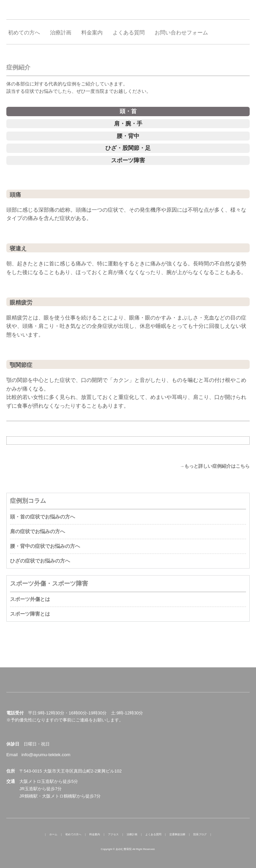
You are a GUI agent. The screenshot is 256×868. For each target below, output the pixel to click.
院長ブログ (200, 834)
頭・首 (128, 111)
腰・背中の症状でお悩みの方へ (45, 546)
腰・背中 (128, 136)
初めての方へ (73, 834)
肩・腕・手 (128, 124)
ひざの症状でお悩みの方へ (40, 561)
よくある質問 (153, 834)
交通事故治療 (177, 834)
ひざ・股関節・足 (128, 148)
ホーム (53, 834)
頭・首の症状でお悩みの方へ (42, 517)
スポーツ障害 (128, 160)
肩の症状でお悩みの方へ (37, 531)
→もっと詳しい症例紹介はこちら (215, 466)
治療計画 (132, 834)
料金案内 (95, 834)
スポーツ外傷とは (30, 599)
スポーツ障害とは (30, 614)
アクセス (113, 834)
